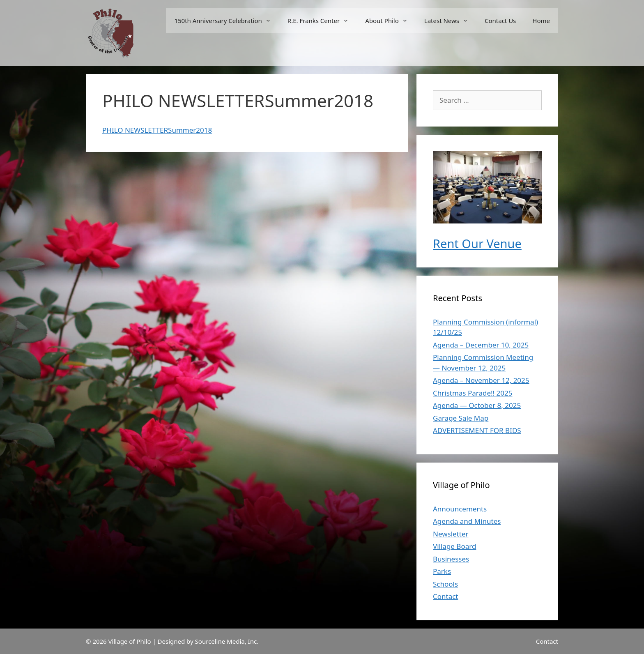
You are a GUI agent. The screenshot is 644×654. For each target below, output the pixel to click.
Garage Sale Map (461, 418)
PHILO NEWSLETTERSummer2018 (157, 130)
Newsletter (451, 534)
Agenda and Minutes (467, 521)
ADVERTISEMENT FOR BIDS (477, 430)
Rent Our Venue (477, 243)
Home (541, 21)
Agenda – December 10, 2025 (481, 345)
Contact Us (500, 21)
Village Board (454, 546)
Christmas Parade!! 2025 (473, 393)
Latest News (450, 21)
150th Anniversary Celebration (227, 21)
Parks (442, 571)
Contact (446, 596)
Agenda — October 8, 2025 (477, 405)
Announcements (460, 509)
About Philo (391, 21)
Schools (445, 584)
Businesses (451, 559)
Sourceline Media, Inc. (227, 641)
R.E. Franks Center (322, 21)
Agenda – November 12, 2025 (481, 380)
